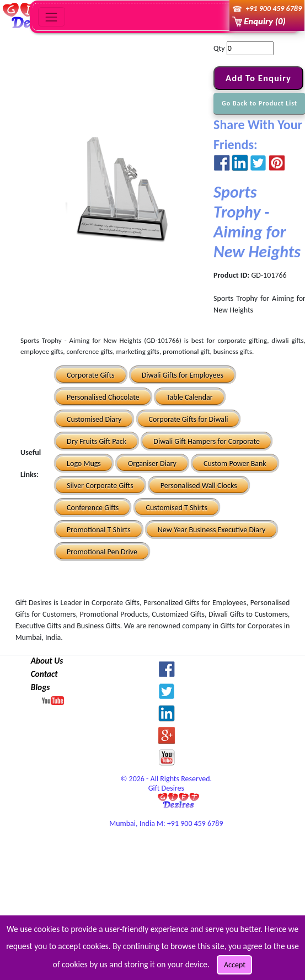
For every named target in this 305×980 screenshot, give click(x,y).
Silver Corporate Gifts (100, 486)
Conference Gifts (93, 508)
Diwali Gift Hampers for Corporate (207, 441)
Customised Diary (94, 419)
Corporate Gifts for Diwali (189, 419)
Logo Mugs (84, 463)
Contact (44, 674)
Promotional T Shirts (99, 530)
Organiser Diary (152, 463)
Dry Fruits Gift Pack (97, 441)
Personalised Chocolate (103, 397)
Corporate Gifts (90, 375)
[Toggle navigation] (52, 17)
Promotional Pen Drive (102, 552)
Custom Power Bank (235, 463)
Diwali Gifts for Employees (183, 375)
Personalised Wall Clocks (199, 486)
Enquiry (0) (264, 21)
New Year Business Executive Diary (212, 530)
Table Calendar (190, 397)
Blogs (41, 687)
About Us (47, 661)
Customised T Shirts (177, 508)
